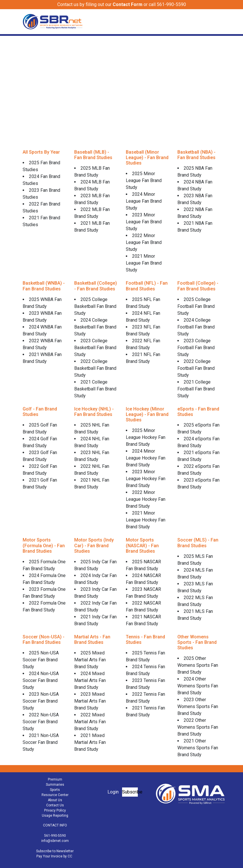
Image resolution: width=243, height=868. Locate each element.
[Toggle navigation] (217, 21)
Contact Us (55, 805)
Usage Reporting (55, 816)
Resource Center (55, 795)
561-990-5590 (55, 836)
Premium (55, 779)
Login (113, 792)
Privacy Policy (55, 810)
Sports (55, 790)
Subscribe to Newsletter (55, 851)
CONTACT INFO (55, 825)
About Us (55, 800)
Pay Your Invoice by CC (54, 856)
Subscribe (130, 792)
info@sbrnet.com (55, 841)
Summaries (55, 785)
